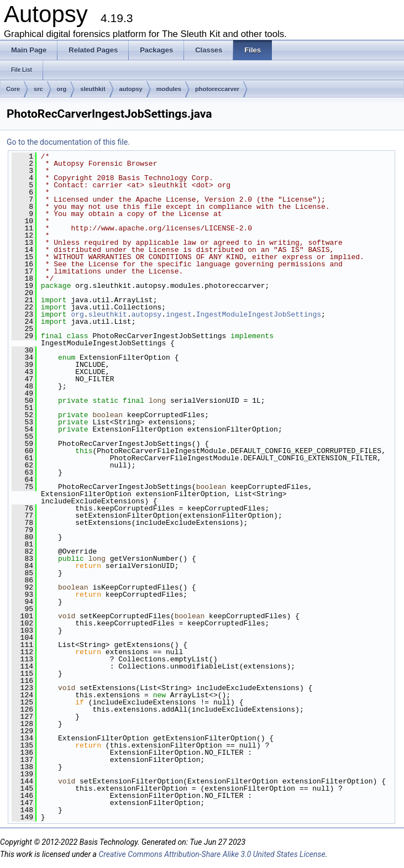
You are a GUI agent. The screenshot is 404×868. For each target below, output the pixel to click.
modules (169, 89)
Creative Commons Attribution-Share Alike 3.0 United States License (212, 854)
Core (13, 89)
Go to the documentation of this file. (68, 142)
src (38, 89)
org (62, 89)
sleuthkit (93, 89)
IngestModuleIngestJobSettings (259, 314)
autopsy (131, 89)
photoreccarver (217, 89)
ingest (179, 314)
